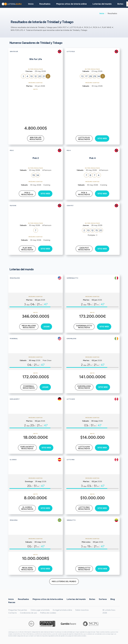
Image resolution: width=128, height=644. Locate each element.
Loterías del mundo (102, 4)
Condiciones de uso (28, 613)
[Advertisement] (36, 108)
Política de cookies (48, 613)
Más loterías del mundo (64, 581)
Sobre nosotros (82, 610)
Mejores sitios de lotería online (72, 4)
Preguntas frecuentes (18, 610)
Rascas (12, 602)
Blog (113, 599)
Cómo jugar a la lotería (40, 610)
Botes (120, 4)
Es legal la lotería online (62, 610)
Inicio (102, 13)
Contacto (13, 613)
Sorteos (103, 599)
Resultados (23, 599)
